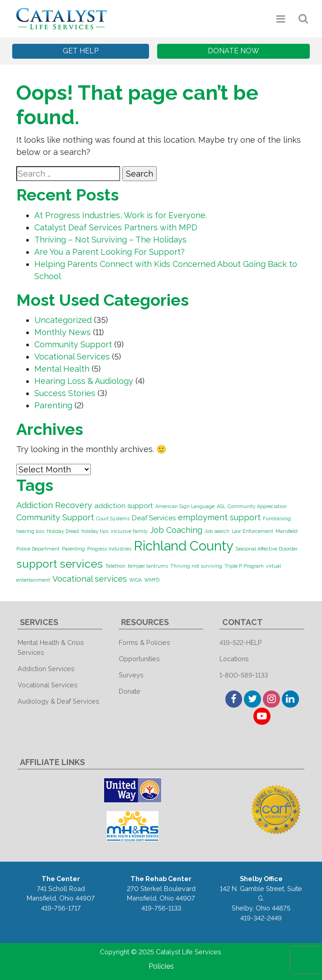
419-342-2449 (261, 918)
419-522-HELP (241, 642)
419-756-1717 (61, 908)
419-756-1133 (161, 908)
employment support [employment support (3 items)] (219, 517)
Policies (161, 966)
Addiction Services (46, 669)
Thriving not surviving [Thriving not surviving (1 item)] (196, 566)
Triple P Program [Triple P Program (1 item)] (244, 566)
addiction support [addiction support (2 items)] (124, 506)
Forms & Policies (145, 642)
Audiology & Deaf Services (58, 701)
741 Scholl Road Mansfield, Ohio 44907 (61, 894)
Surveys (131, 675)
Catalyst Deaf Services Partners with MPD (116, 227)
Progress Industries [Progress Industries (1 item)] (109, 549)
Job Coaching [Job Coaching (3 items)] (176, 530)
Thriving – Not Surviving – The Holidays (110, 240)
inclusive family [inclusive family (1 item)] (129, 531)
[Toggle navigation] (281, 19)
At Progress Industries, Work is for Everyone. (121, 215)
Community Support (73, 344)
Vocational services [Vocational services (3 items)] (90, 579)
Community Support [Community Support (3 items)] (55, 517)
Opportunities (139, 659)
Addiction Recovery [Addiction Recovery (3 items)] (54, 505)
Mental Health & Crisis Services (51, 647)
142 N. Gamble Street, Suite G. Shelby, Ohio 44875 (261, 898)
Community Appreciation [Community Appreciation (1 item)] (257, 506)
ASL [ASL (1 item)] (221, 506)
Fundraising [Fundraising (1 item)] (277, 518)
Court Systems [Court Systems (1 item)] (113, 518)
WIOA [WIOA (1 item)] (135, 580)
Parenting (53, 405)
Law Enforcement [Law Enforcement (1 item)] (252, 531)
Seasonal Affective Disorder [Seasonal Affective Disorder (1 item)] (267, 549)
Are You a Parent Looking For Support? (110, 252)
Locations (234, 659)
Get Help (81, 51)
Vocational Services (72, 357)
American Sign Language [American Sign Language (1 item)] (185, 506)
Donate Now (233, 51)
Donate (130, 691)
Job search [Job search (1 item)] (217, 531)
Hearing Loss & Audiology (84, 381)
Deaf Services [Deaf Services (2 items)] (154, 518)
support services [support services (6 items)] (60, 564)
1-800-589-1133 (244, 675)
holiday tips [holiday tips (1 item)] (95, 531)
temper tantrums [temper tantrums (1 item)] (148, 566)
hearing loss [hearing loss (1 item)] (30, 531)
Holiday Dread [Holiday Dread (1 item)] (63, 531)
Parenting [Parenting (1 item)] (73, 549)
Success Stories (65, 393)
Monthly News (63, 332)
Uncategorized (63, 320)
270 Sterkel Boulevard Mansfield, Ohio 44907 (161, 894)
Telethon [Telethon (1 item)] (115, 566)
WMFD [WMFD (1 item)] (152, 580)
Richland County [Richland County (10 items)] (184, 546)
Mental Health (62, 369)
